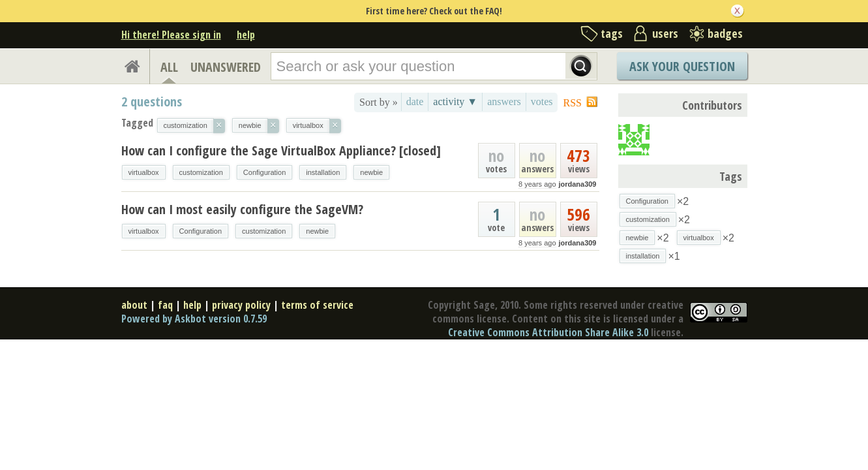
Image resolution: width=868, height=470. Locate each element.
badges (725, 33)
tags (612, 33)
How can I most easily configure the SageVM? (242, 209)
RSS (573, 103)
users (665, 33)
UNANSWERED (226, 67)
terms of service (317, 305)
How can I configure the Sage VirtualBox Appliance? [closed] (281, 150)
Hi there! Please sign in (171, 35)
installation (323, 172)
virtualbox (144, 172)
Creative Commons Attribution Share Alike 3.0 (548, 332)
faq (165, 305)
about (134, 305)
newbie (371, 172)
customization (201, 172)
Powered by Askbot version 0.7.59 (194, 319)
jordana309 (577, 184)
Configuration (264, 172)
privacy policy (241, 305)
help (246, 35)
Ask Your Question (682, 66)
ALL (169, 67)
